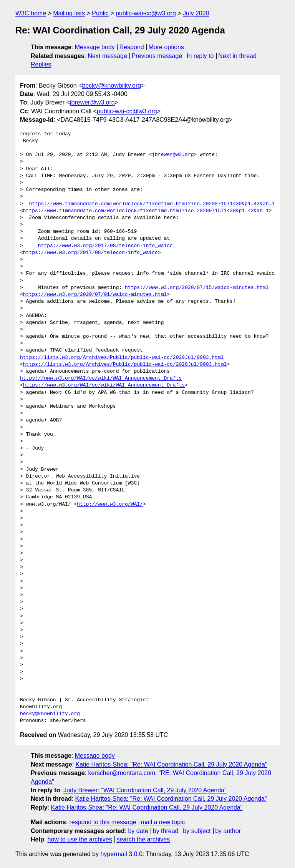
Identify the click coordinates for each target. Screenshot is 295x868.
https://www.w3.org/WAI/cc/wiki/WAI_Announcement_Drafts (101, 378)
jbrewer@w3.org (92, 102)
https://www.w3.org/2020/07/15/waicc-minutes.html (197, 288)
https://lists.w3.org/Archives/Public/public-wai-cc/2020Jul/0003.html (122, 358)
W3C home (31, 13)
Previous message (157, 56)
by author (228, 831)
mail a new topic (163, 822)
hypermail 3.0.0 (121, 854)
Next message (108, 56)
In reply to (200, 56)
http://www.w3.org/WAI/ (110, 505)
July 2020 (196, 13)
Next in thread (237, 56)
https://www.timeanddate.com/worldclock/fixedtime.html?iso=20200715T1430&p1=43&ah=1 (152, 204)
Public (100, 13)
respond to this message (103, 822)
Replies (41, 64)
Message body (95, 47)
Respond (132, 47)
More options (167, 47)
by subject (197, 831)
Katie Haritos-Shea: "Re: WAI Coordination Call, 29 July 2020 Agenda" (172, 764)
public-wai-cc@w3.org (146, 13)
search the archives (143, 839)
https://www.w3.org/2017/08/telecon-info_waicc (105, 246)
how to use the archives (80, 839)
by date (138, 831)
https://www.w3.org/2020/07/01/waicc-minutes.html (95, 295)
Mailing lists (69, 13)
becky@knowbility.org (111, 85)
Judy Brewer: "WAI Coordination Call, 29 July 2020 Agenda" (145, 790)
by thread (166, 831)
